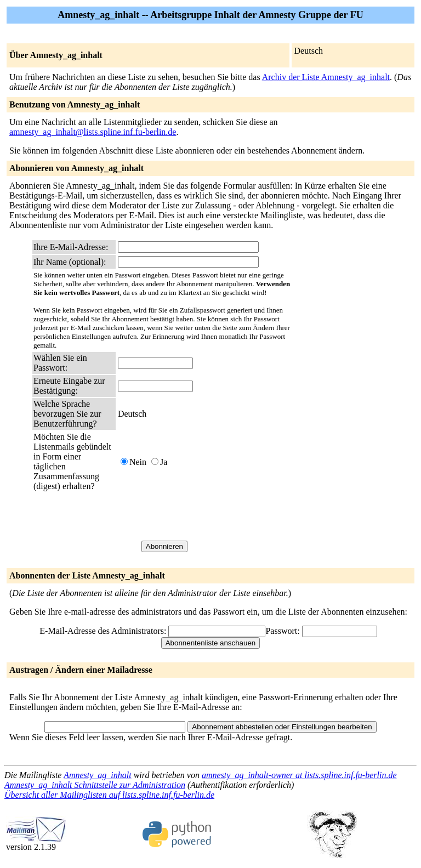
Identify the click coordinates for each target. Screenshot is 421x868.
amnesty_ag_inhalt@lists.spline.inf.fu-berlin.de (93, 132)
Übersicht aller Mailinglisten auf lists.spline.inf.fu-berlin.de (109, 795)
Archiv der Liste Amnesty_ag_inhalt (326, 77)
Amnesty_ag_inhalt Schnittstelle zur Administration (95, 785)
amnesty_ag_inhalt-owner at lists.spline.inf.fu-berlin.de (299, 775)
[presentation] (201, 516)
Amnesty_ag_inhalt (98, 775)
